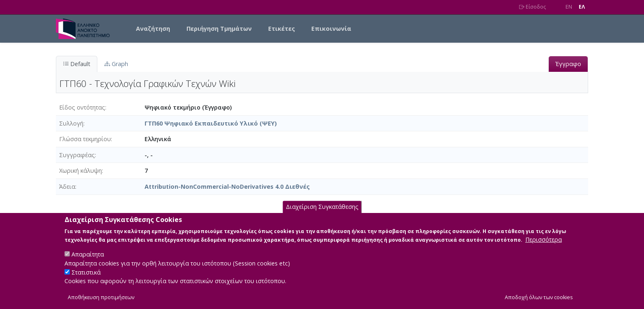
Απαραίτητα (88, 263)
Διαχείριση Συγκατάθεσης (322, 215)
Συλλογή (71, 123)
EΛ (582, 7)
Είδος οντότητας (82, 107)
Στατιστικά (86, 280)
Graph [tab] (116, 64)
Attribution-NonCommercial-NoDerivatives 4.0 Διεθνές (227, 187)
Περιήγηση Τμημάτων (219, 29)
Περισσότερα (544, 248)
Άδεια (67, 187)
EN (569, 7)
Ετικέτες (282, 29)
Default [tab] (77, 64)
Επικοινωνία (331, 29)
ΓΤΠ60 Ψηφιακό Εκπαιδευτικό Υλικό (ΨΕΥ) (211, 123)
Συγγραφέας (77, 155)
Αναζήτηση (153, 29)
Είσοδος (532, 7)
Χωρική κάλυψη (80, 171)
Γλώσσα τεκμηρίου (85, 139)
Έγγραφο (568, 64)
